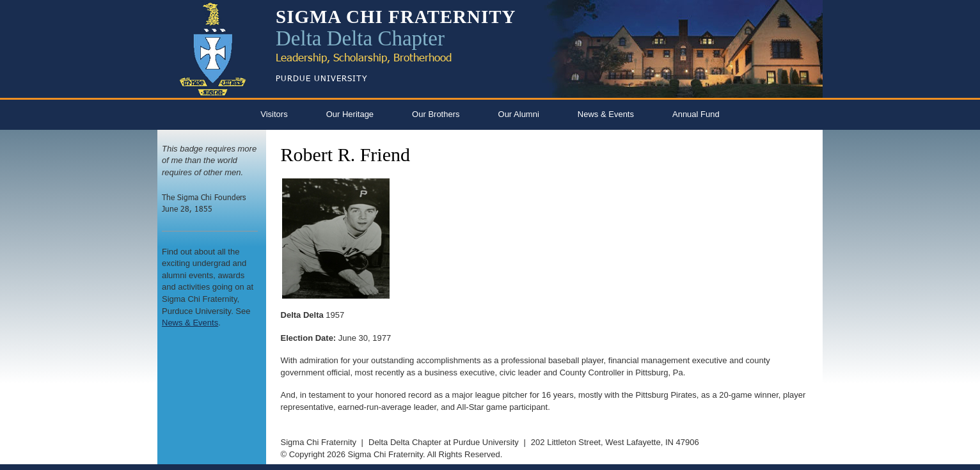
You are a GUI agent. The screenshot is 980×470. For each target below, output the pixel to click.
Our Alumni (519, 114)
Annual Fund (696, 114)
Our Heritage (350, 114)
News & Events (606, 114)
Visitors (274, 114)
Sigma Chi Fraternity (319, 442)
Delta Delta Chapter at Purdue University (444, 442)
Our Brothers (436, 114)
